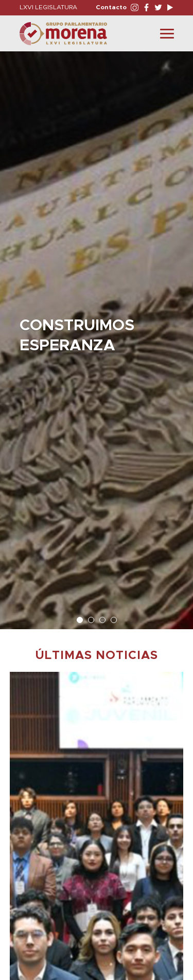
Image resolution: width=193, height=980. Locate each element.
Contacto (111, 7)
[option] (97, 335)
